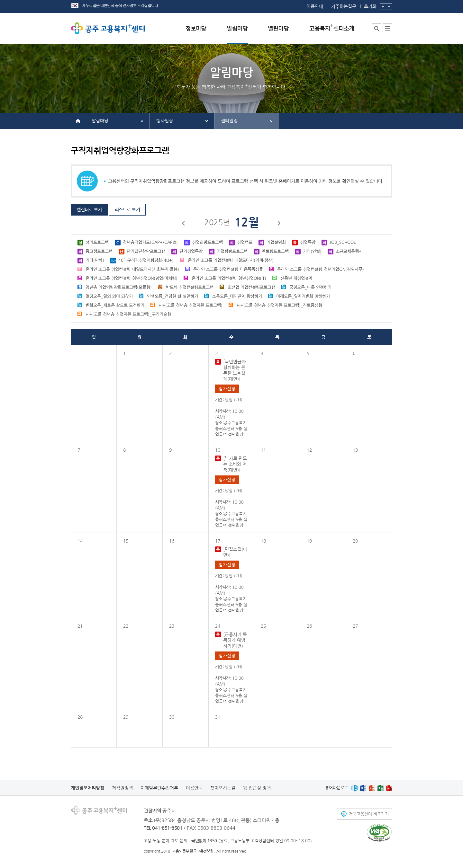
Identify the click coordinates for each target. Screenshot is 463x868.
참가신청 (227, 389)
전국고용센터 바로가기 (369, 814)
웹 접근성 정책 (257, 788)
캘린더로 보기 (89, 210)
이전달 (184, 224)
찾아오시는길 (223, 788)
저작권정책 (122, 788)
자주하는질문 (344, 6)
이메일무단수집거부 (159, 788)
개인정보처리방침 (87, 788)
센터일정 (229, 121)
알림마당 (100, 121)
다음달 (279, 224)
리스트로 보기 (127, 210)
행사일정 (165, 121)
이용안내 (315, 6)
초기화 (370, 4)
